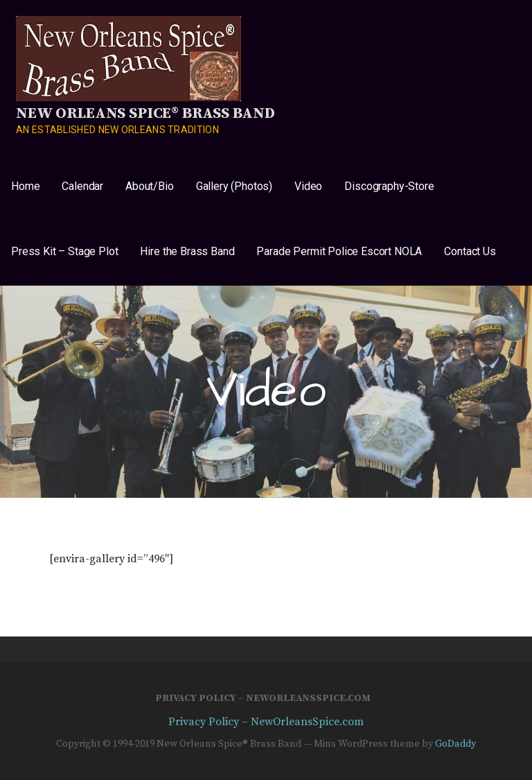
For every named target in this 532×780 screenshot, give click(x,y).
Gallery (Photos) (234, 186)
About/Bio (150, 186)
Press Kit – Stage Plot (64, 251)
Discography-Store (389, 186)
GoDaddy (455, 744)
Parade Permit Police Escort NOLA (339, 251)
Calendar (82, 186)
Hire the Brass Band (187, 251)
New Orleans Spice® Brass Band (145, 113)
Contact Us (470, 251)
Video (308, 186)
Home (25, 186)
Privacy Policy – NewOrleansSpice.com (263, 698)
